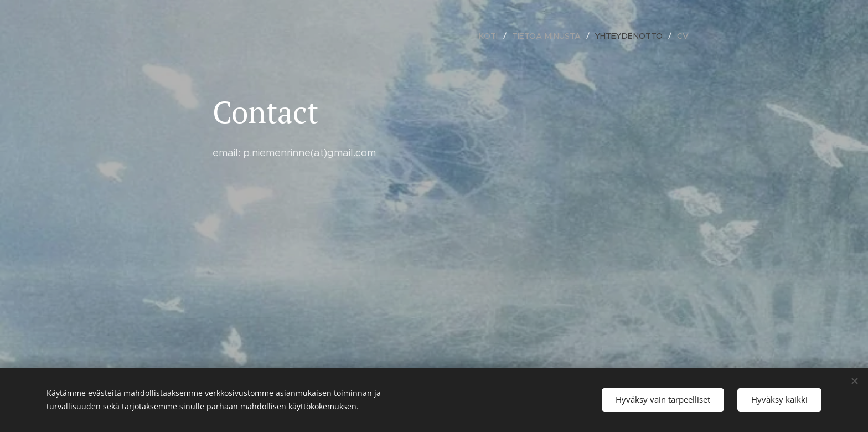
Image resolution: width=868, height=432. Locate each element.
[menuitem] (496, 36)
